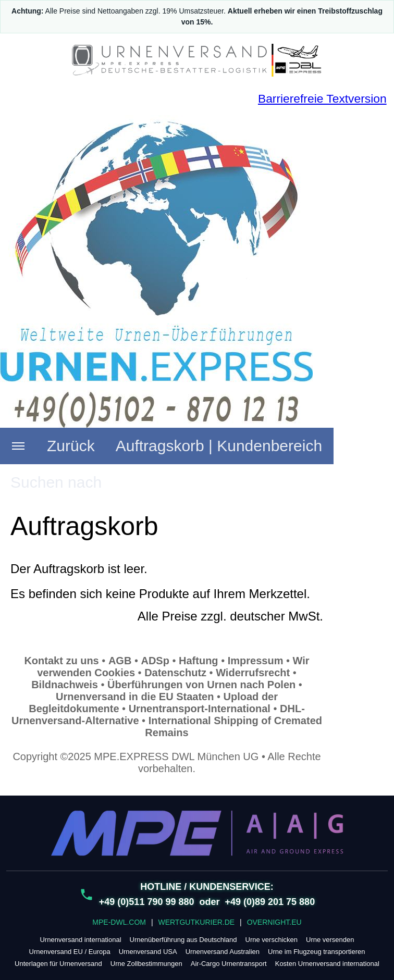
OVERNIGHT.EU (274, 922)
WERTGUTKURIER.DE (196, 922)
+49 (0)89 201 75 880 (270, 902)
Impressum (256, 661)
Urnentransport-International (200, 709)
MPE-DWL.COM (119, 922)
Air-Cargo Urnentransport (229, 964)
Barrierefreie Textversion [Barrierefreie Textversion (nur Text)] (322, 98)
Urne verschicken (272, 940)
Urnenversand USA (148, 952)
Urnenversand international (80, 940)
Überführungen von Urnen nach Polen (201, 685)
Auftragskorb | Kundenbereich (219, 446)
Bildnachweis (65, 685)
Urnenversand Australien (223, 952)
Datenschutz (175, 673)
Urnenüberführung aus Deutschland (183, 940)
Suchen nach (56, 482)
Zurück (71, 446)
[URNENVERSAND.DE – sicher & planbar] (197, 60)
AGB (120, 661)
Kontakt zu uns (61, 661)
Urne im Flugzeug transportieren (316, 952)
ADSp (155, 661)
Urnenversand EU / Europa (70, 952)
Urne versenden (330, 940)
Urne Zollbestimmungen (146, 964)
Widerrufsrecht (253, 673)
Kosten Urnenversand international (327, 964)
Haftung (199, 661)
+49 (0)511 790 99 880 (147, 902)
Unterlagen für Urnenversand (58, 964)
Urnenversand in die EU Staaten (135, 697)
